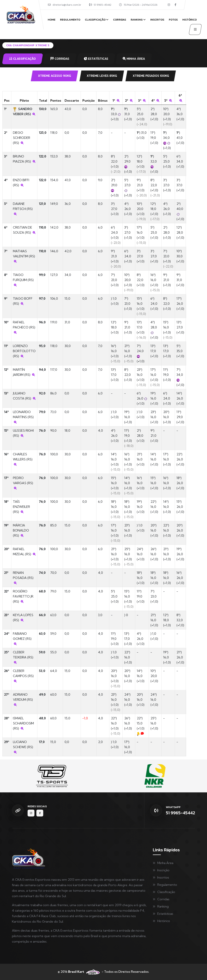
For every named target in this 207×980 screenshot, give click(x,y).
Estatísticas (165, 914)
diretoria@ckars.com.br (67, 5)
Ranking (137, 20)
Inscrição (163, 870)
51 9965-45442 (103, 5)
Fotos (173, 20)
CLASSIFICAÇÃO (22, 59)
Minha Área (165, 863)
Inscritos (157, 20)
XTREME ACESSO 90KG (54, 76)
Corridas (120, 20)
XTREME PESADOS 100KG (151, 76)
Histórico (189, 20)
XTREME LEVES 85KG (102, 76)
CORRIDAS (60, 59)
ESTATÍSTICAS (96, 59)
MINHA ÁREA (134, 59)
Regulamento (70, 20)
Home (52, 20)
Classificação (95, 20)
